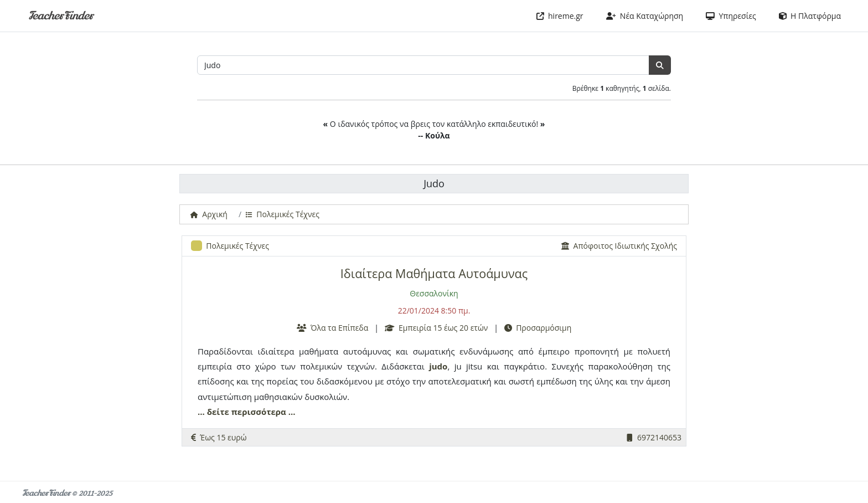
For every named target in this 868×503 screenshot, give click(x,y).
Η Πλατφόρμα (810, 16)
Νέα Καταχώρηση (645, 16)
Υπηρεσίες (731, 16)
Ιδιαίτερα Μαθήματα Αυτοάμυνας (434, 273)
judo (438, 366)
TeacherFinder (61, 16)
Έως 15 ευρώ (219, 437)
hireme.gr (560, 16)
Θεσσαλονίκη (434, 293)
